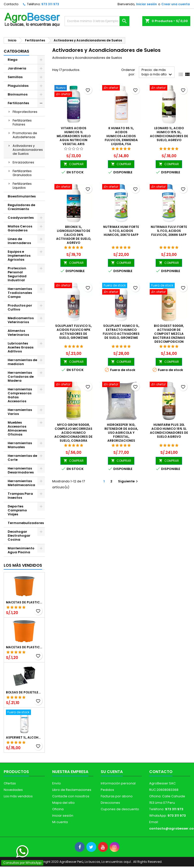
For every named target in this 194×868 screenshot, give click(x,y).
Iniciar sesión (146, 4)
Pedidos (107, 790)
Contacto (11, 4)
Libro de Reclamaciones (72, 790)
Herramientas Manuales (20, 445)
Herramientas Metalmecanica (21, 483)
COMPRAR (74, 164)
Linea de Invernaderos (19, 241)
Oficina (58, 809)
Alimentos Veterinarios (18, 333)
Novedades (13, 790)
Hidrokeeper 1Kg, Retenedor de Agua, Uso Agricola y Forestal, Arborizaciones (121, 433)
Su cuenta (112, 772)
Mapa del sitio (63, 803)
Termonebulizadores (26, 523)
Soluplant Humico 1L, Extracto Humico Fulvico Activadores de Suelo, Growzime (121, 332)
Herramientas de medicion (22, 362)
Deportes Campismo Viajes (17, 510)
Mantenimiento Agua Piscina (21, 550)
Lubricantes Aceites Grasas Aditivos (21, 347)
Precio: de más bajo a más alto (157, 73)
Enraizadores (23, 162)
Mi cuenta (60, 822)
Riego (13, 60)
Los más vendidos (23, 565)
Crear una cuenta (176, 4)
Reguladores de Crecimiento (21, 207)
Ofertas (10, 783)
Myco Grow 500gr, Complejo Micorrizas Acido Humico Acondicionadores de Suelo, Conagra (73, 433)
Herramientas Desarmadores (21, 470)
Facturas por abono (117, 796)
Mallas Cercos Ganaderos (20, 228)
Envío (57, 783)
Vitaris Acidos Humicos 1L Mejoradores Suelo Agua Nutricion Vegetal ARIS (74, 136)
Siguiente (129, 481)
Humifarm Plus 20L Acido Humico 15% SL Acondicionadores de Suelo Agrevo (169, 431)
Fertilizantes (18, 103)
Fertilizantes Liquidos (22, 186)
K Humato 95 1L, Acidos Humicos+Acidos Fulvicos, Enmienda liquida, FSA (121, 136)
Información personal (118, 783)
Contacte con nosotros (71, 796)
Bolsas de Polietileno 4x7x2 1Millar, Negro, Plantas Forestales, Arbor (24, 692)
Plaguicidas (18, 86)
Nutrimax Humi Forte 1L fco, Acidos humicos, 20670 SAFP (121, 231)
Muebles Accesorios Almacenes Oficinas (17, 428)
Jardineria (17, 68)
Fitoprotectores (25, 112)
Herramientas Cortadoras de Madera (21, 377)
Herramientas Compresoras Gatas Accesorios (20, 395)
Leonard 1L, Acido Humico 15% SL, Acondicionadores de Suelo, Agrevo (169, 134)
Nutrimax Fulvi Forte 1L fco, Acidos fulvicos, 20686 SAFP (169, 231)
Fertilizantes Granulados (22, 173)
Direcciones (110, 803)
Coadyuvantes (21, 218)
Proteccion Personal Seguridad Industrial (17, 274)
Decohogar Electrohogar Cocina (19, 536)
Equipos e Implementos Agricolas (19, 256)
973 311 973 (50, 4)
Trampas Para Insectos (20, 496)
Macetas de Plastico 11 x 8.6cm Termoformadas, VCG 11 (24, 647)
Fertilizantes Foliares (22, 122)
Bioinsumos (18, 94)
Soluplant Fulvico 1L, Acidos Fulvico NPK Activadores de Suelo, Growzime (73, 332)
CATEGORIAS (16, 51)
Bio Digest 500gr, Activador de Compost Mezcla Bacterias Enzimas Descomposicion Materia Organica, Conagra (169, 338)
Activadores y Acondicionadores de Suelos (28, 150)
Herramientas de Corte (22, 458)
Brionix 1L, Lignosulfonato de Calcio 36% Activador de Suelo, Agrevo (74, 235)
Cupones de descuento (120, 809)
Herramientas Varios (20, 412)
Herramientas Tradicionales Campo (20, 293)
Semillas (15, 77)
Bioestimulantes (22, 196)
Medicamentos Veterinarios (21, 320)
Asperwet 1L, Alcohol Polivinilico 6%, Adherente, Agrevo (24, 738)
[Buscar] (97, 21)
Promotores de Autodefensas (25, 135)
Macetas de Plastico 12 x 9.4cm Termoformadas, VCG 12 (24, 602)
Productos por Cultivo (20, 307)
